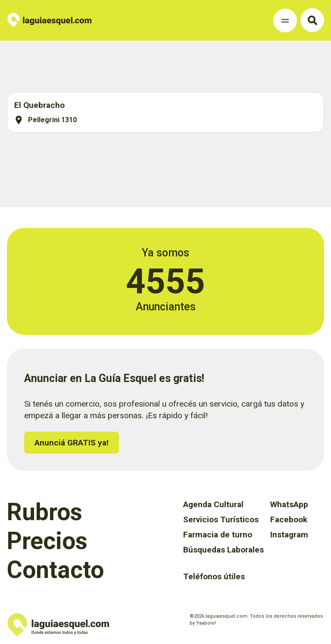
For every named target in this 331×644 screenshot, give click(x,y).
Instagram (289, 535)
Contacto (55, 570)
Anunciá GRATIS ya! (72, 443)
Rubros (45, 512)
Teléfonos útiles (214, 576)
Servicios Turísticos (221, 519)
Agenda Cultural (213, 504)
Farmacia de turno (218, 535)
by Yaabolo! (203, 623)
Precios (47, 541)
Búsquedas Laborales (223, 550)
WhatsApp (289, 504)
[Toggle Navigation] (285, 21)
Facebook (289, 519)
